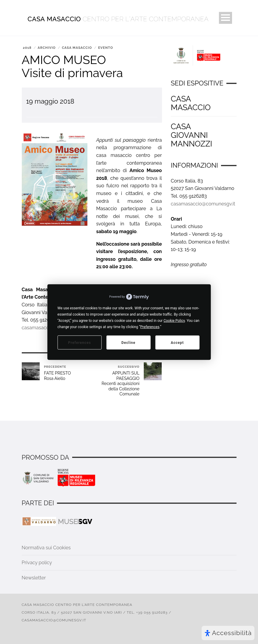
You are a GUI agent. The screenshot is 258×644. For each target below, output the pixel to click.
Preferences (79, 342)
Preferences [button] (150, 327)
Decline (128, 342)
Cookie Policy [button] (174, 321)
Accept (177, 342)
